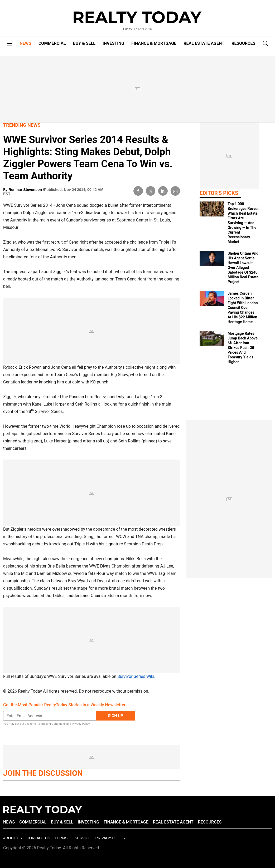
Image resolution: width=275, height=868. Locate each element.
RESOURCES (243, 43)
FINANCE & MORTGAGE (154, 43)
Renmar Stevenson (26, 190)
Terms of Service (73, 838)
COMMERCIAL (52, 43)
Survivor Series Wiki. (136, 676)
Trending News (22, 125)
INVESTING (113, 43)
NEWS (26, 43)
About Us (13, 838)
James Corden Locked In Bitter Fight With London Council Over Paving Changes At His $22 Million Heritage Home (243, 308)
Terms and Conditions (51, 724)
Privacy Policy (81, 724)
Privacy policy (110, 838)
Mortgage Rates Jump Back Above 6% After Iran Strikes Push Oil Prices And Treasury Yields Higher (242, 348)
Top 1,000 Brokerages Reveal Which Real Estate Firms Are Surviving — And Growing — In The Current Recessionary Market (243, 223)
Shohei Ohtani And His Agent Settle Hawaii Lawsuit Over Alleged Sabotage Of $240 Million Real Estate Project (243, 268)
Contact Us (38, 838)
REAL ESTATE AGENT (204, 43)
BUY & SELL (84, 43)
